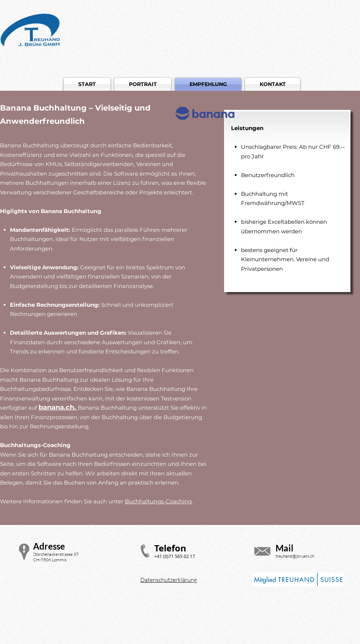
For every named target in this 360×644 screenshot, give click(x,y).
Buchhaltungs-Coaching (158, 501)
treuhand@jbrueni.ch (295, 556)
